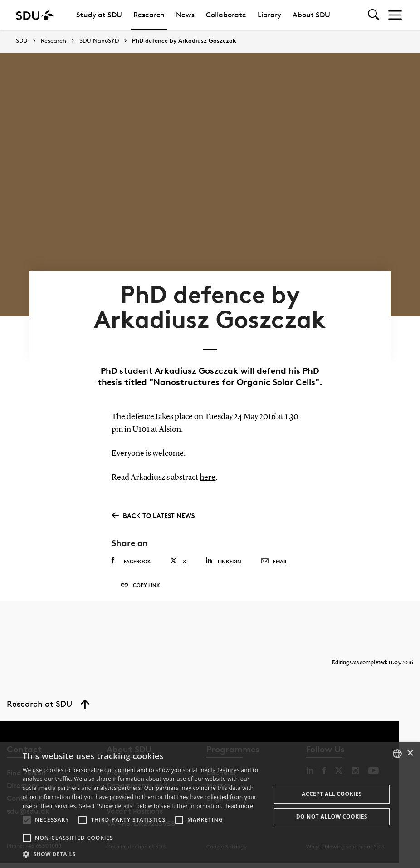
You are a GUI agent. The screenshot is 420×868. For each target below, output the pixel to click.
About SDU (311, 15)
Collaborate (226, 15)
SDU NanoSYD (99, 41)
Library (269, 15)
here (208, 480)
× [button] (410, 753)
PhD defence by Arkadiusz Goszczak (184, 41)
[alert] (210, 805)
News (185, 15)
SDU (22, 41)
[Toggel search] (374, 15)
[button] (27, 820)
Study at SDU (99, 15)
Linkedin (223, 563)
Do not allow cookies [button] (332, 816)
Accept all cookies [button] (332, 794)
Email (274, 564)
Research (149, 15)
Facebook (131, 563)
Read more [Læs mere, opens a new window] (239, 806)
